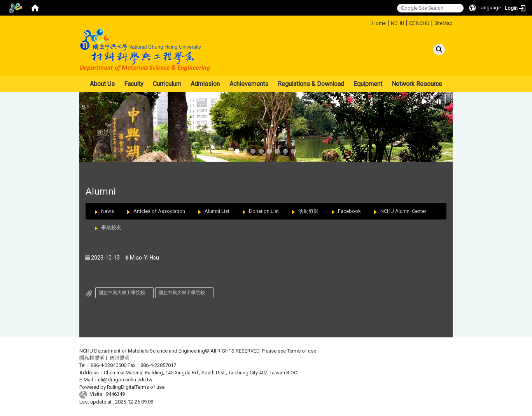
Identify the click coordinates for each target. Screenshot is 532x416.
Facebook (349, 211)
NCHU (397, 23)
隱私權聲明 (92, 358)
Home (379, 23)
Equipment (368, 84)
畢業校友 (111, 227)
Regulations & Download (311, 84)
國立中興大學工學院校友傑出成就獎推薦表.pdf (186, 293)
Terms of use (302, 351)
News (108, 211)
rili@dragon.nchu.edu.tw (125, 380)
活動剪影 (308, 211)
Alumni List (217, 211)
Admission (205, 84)
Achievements (249, 84)
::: (369, 22)
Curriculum (167, 84)
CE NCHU (419, 23)
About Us (102, 84)
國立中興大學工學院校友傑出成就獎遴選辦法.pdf (126, 293)
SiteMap (444, 23)
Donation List (264, 211)
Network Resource (417, 84)
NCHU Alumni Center (403, 211)
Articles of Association (159, 211)
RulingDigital (121, 387)
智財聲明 (119, 358)
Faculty (134, 84)
